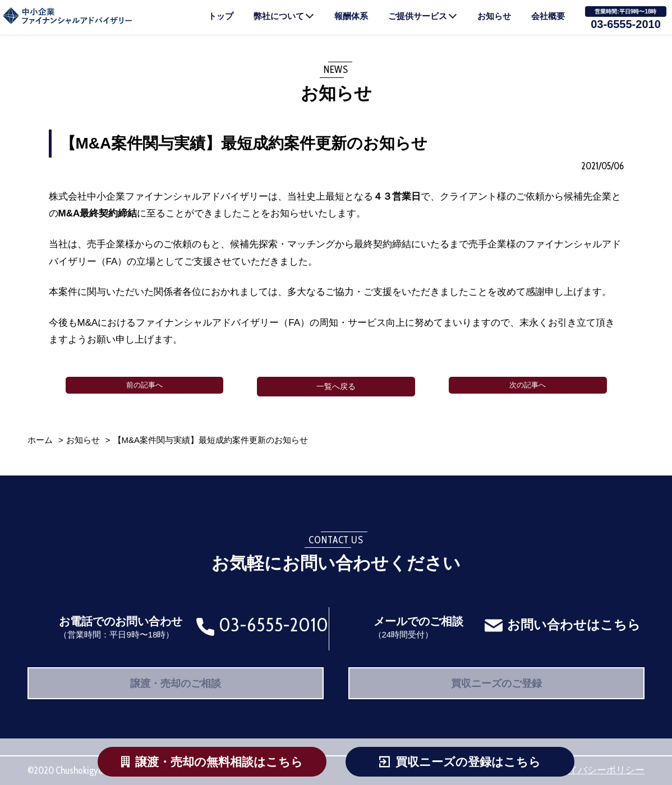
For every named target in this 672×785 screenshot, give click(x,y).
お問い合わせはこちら (572, 617)
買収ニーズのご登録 (497, 679)
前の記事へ (144, 386)
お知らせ (494, 16)
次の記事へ (528, 386)
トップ (221, 16)
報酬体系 (351, 16)
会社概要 (548, 16)
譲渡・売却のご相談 (176, 679)
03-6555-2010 (626, 24)
